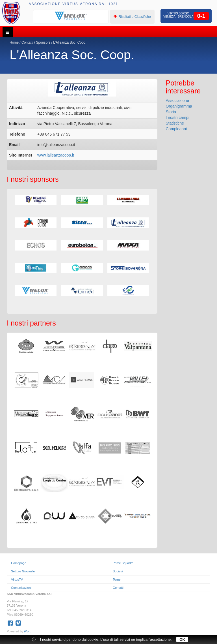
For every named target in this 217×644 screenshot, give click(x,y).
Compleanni (176, 129)
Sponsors (43, 42)
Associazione (178, 100)
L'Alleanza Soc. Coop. (70, 42)
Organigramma (179, 106)
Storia (171, 112)
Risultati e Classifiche (132, 17)
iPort (27, 631)
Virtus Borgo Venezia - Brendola (178, 15)
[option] (71, 16)
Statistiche (175, 123)
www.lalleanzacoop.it (56, 155)
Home (14, 42)
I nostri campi (178, 117)
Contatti (27, 42)
